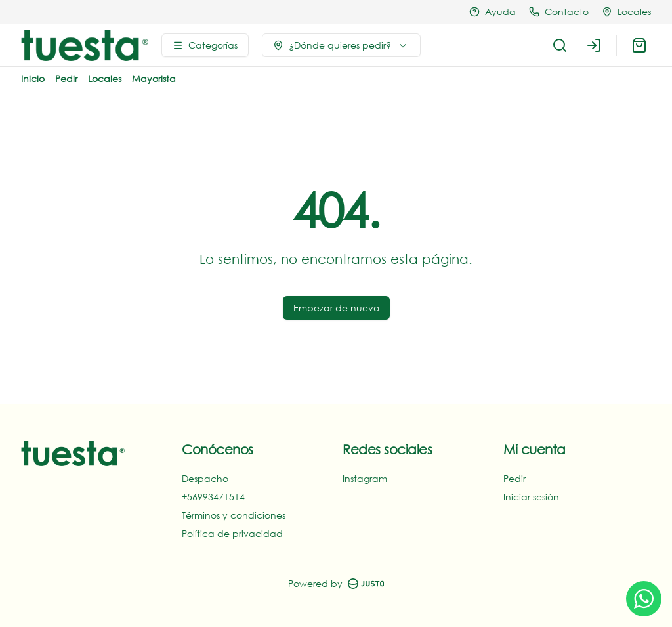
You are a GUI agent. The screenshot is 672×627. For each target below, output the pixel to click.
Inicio (33, 78)
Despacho (205, 478)
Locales (105, 78)
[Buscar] (560, 45)
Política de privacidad (232, 533)
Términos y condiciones (234, 515)
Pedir (66, 78)
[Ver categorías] (205, 45)
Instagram (365, 478)
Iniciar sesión (531, 497)
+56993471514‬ (213, 497)
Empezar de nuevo (336, 308)
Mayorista (154, 78)
